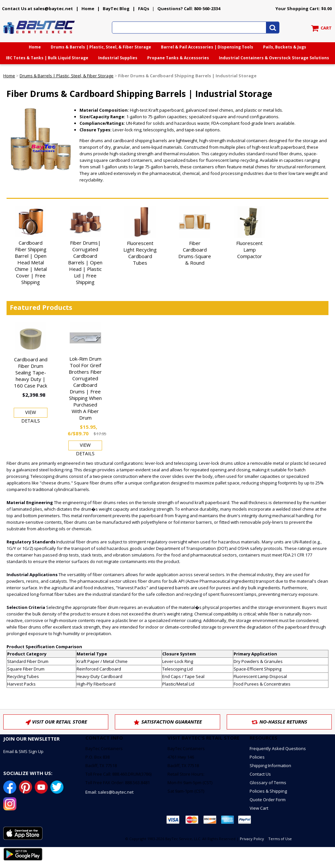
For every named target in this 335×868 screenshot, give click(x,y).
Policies (257, 757)
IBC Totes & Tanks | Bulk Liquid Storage (47, 58)
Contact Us (260, 774)
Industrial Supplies (118, 58)
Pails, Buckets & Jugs (285, 47)
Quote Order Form (268, 800)
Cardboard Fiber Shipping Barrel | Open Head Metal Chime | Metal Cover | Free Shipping (31, 262)
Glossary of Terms (268, 783)
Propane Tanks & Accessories (178, 58)
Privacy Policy (252, 839)
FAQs (144, 9)
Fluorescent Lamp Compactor (249, 250)
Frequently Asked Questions (278, 748)
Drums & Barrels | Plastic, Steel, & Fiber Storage (101, 47)
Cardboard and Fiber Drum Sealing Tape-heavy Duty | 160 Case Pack (31, 372)
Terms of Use (280, 839)
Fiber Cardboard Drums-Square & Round (195, 253)
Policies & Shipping (268, 791)
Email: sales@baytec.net (109, 792)
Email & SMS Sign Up (23, 751)
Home (88, 9)
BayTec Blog (116, 9)
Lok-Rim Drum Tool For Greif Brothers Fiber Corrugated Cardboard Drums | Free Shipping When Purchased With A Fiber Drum (85, 388)
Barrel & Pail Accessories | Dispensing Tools (207, 47)
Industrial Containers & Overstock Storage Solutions (274, 58)
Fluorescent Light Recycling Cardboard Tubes (140, 253)
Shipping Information (270, 765)
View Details (31, 413)
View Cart (259, 808)
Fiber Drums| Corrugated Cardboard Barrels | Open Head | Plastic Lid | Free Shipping (85, 262)
